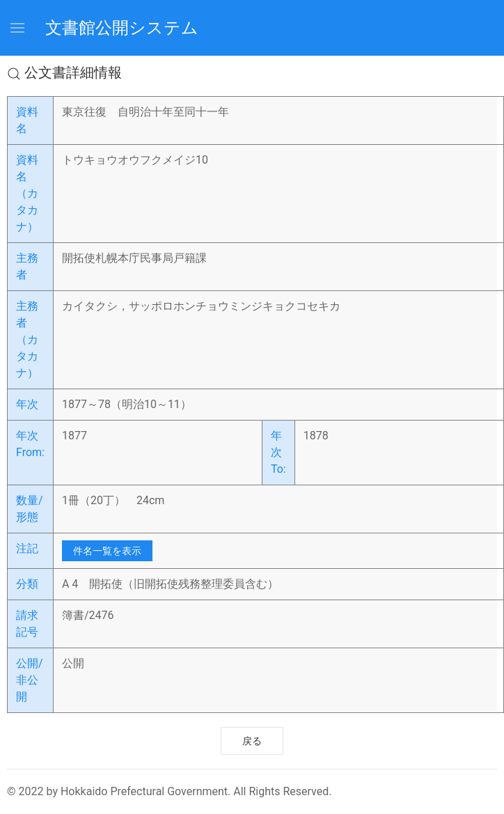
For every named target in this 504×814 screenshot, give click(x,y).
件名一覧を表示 (107, 551)
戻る (252, 741)
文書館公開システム (122, 28)
